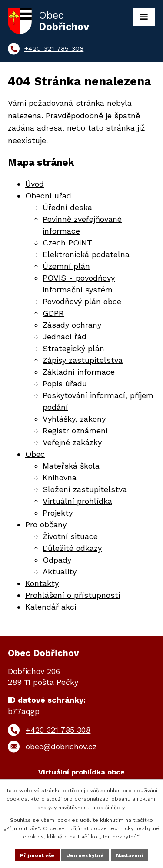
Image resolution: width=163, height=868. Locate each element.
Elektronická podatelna (86, 254)
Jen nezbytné (85, 855)
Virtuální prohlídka (77, 501)
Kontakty (42, 583)
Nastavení (130, 855)
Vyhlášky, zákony (74, 419)
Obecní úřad (48, 196)
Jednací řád (65, 337)
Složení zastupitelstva (85, 489)
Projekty (58, 513)
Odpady (57, 560)
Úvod (35, 184)
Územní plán (66, 266)
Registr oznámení (75, 431)
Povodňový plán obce (82, 301)
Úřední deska (67, 207)
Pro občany (46, 524)
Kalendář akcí (51, 607)
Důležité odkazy (72, 548)
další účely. (111, 808)
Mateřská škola (71, 466)
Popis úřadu (65, 384)
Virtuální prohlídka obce (81, 772)
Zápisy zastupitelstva (83, 360)
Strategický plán (73, 348)
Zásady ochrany (72, 325)
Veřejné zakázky (72, 442)
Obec (35, 454)
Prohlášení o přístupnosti (73, 595)
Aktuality (60, 571)
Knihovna (60, 478)
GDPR (53, 313)
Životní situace (70, 536)
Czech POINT (67, 243)
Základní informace (79, 372)
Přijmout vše (37, 855)
